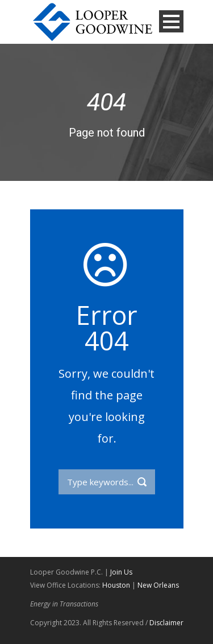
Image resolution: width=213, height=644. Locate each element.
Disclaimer (166, 623)
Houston (116, 585)
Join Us (121, 572)
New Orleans (158, 585)
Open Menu (171, 21)
